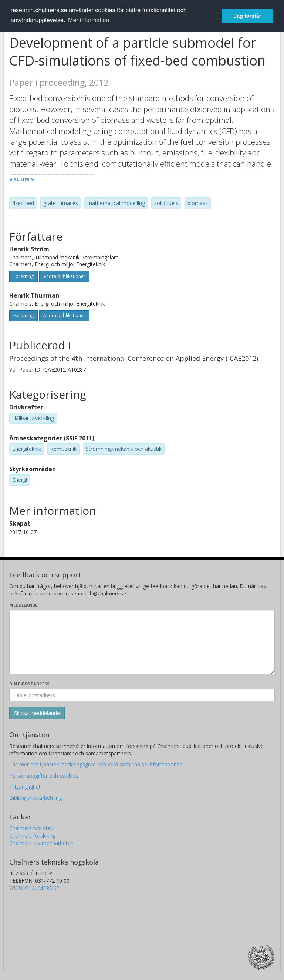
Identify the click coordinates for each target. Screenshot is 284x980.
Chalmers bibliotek (31, 828)
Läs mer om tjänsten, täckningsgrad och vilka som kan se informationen (96, 764)
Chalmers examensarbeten (41, 843)
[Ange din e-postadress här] (142, 695)
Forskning (23, 276)
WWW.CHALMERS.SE (34, 888)
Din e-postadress (29, 684)
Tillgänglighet (25, 787)
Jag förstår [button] (247, 16)
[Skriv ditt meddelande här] (142, 642)
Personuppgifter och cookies (44, 776)
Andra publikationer (64, 276)
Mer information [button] (89, 20)
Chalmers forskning (32, 835)
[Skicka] (37, 713)
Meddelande (23, 605)
